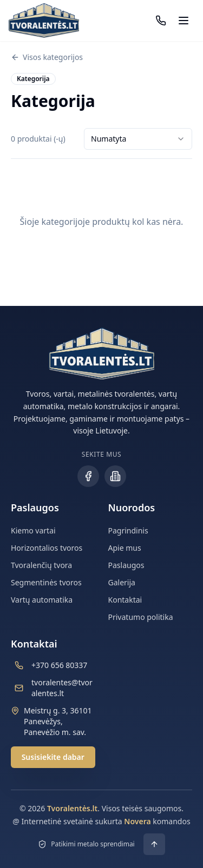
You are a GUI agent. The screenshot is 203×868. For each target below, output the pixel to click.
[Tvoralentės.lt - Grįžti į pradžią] (44, 21)
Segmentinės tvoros (46, 582)
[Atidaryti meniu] (184, 21)
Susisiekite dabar (53, 757)
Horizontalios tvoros (47, 548)
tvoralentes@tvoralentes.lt (62, 688)
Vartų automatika (42, 600)
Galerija (122, 582)
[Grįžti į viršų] (154, 844)
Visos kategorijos (47, 57)
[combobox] (138, 139)
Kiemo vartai (33, 530)
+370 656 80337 (59, 665)
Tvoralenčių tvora (41, 565)
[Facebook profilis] (88, 476)
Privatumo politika (141, 617)
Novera (137, 821)
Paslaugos (126, 565)
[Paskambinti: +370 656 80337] (161, 21)
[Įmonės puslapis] (115, 476)
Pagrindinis (128, 530)
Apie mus (125, 548)
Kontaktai (125, 600)
